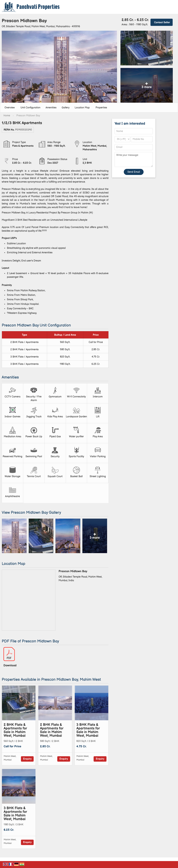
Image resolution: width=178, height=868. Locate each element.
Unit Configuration (30, 108)
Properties (101, 108)
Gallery (66, 108)
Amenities (51, 108)
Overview (10, 108)
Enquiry (27, 759)
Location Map (82, 108)
